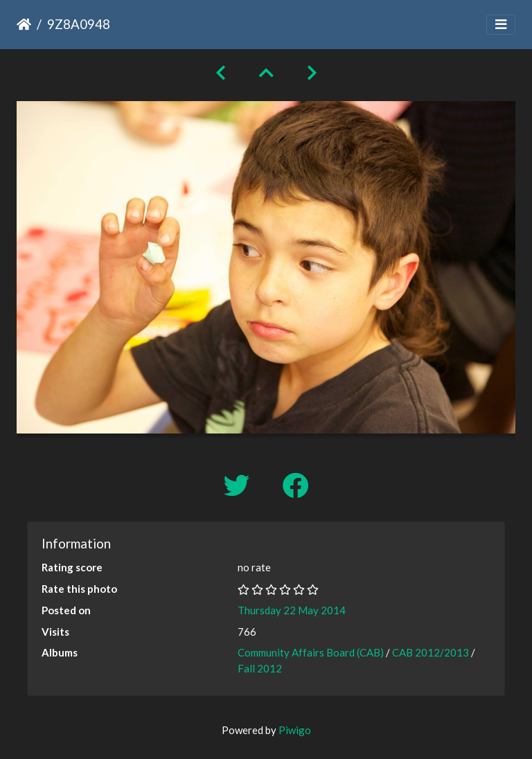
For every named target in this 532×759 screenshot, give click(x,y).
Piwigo (295, 730)
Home (24, 24)
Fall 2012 (260, 668)
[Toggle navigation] (501, 25)
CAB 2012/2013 (431, 652)
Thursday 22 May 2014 (292, 610)
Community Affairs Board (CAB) (311, 652)
